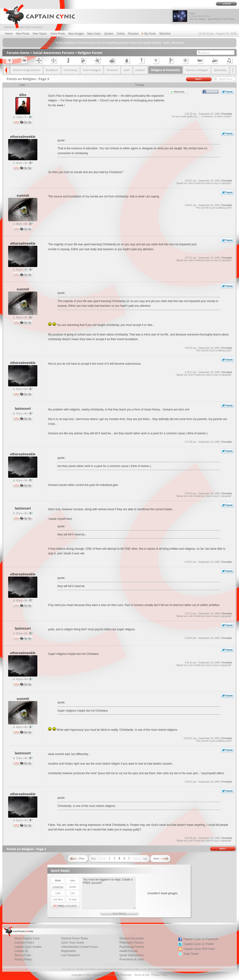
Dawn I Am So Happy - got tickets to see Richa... (213, 16)
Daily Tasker (191, 954)
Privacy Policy (23, 959)
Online (121, 34)
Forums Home (18, 53)
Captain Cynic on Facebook (201, 939)
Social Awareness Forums (54, 53)
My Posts (149, 34)
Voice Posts (58, 34)
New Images (76, 34)
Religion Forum (90, 53)
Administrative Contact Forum (80, 947)
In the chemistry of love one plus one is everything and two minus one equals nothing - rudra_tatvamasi (119, 43)
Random (133, 34)
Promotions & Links (132, 959)
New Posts (23, 34)
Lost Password (70, 955)
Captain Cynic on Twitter (199, 944)
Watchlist (165, 34)
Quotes (109, 34)
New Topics (40, 34)
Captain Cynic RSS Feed (199, 949)
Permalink (227, 114)
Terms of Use (142, 975)
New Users (94, 34)
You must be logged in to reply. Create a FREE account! (109, 893)
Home (9, 34)
